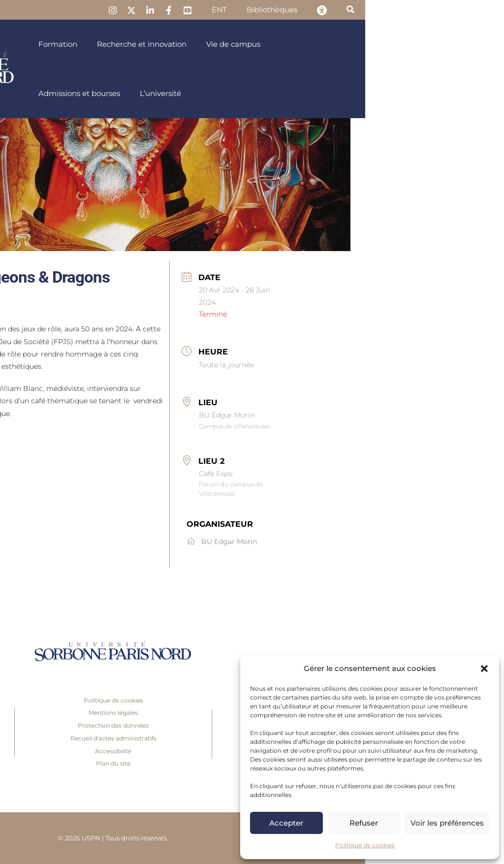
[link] (266, 10)
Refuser (364, 823)
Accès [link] (74, 766)
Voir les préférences (447, 823)
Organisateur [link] (359, 524)
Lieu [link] (347, 402)
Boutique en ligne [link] (74, 753)
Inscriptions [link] (74, 715)
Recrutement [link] (74, 728)
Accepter (286, 823)
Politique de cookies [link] (365, 845)
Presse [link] (74, 703)
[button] (484, 669)
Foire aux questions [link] (74, 741)
